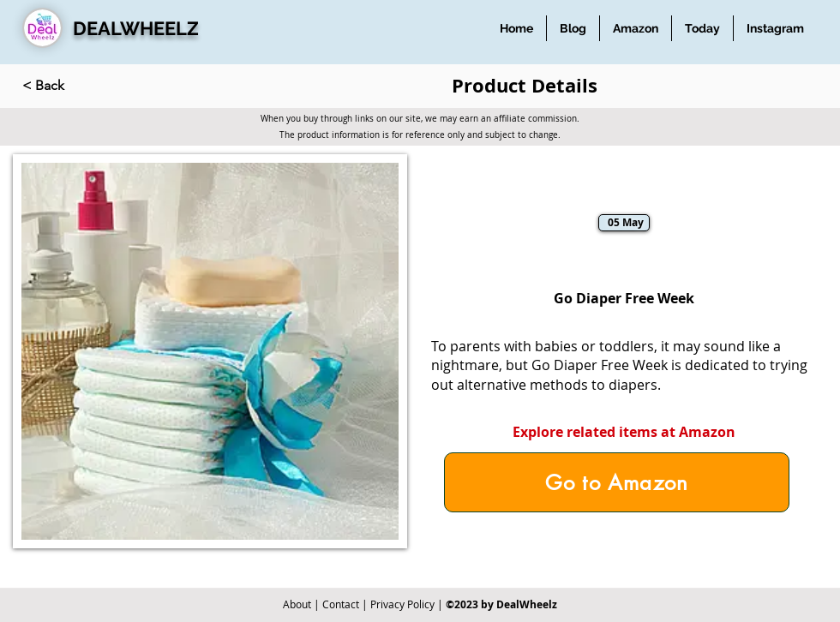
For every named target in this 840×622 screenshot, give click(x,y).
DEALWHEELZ (136, 28)
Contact (341, 604)
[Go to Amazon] (617, 482)
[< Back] (79, 86)
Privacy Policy (402, 604)
